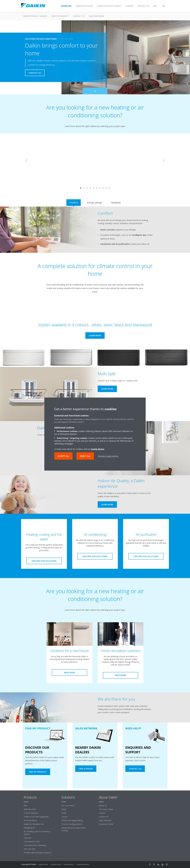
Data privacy (69, 864)
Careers (102, 813)
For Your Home (68, 806)
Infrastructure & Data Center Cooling (74, 829)
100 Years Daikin (106, 809)
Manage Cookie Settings (108, 456)
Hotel (64, 813)
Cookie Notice (98, 449)
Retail (64, 809)
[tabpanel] (95, 230)
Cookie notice (56, 864)
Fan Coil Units (30, 849)
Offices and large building (72, 820)
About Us (103, 806)
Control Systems (31, 813)
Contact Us (104, 817)
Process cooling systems (72, 824)
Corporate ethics (83, 864)
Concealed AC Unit (32, 842)
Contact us (79, 16)
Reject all (85, 456)
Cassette (28, 838)
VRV (25, 806)
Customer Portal (106, 824)
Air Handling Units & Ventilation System (37, 833)
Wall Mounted (30, 809)
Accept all (63, 456)
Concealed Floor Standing (35, 845)
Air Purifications (30, 820)
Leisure (64, 817)
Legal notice (43, 864)
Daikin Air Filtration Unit (34, 824)
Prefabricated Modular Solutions (38, 853)
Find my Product (60, 16)
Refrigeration (29, 828)
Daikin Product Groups (35, 16)
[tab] (74, 203)
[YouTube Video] (95, 160)
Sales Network (96, 16)
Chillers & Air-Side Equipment (36, 817)
